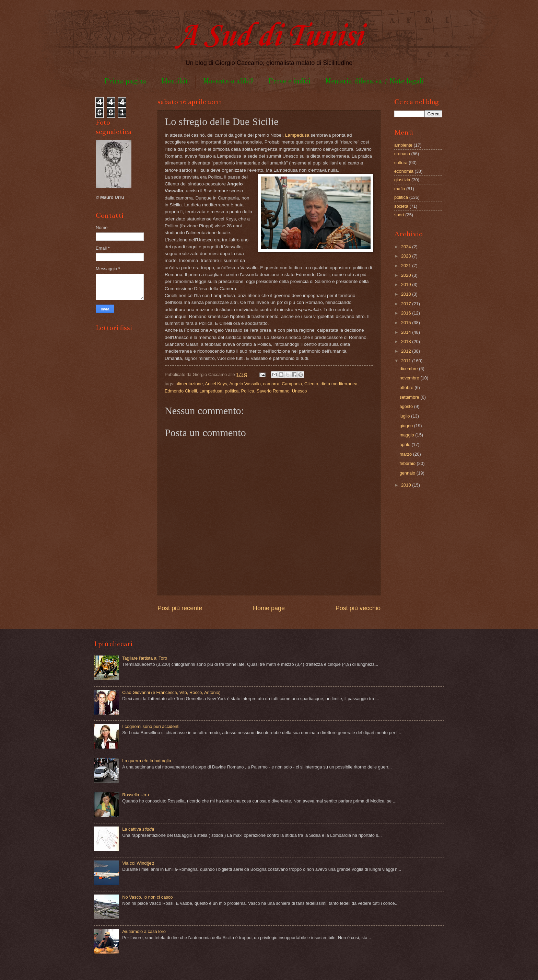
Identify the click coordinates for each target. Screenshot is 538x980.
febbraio (408, 463)
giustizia (402, 180)
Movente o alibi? (228, 82)
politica (232, 391)
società (401, 206)
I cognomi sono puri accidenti (151, 726)
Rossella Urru (136, 795)
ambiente (403, 145)
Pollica (248, 391)
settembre (410, 397)
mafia (400, 189)
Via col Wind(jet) (138, 863)
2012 (407, 351)
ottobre (407, 388)
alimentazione (189, 384)
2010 (407, 485)
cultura (401, 163)
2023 (407, 256)
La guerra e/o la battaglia (147, 761)
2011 (407, 361)
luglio (405, 416)
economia (404, 171)
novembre (410, 378)
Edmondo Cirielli (181, 391)
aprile (405, 445)
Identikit (175, 82)
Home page (269, 608)
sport (399, 215)
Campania (292, 384)
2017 (407, 304)
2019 (407, 284)
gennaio (408, 473)
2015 (407, 323)
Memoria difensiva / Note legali (375, 82)
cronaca (402, 154)
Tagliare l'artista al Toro (145, 658)
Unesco (300, 391)
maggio (407, 435)
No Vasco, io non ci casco (147, 897)
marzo (406, 454)
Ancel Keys (216, 384)
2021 (407, 266)
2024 (407, 247)
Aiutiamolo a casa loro (144, 931)
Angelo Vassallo (245, 384)
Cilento (311, 384)
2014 (407, 332)
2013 (407, 341)
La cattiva (138, 829)
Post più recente (180, 608)
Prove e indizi (289, 82)
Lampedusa (297, 135)
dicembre (409, 369)
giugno (407, 426)
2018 (407, 294)
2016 (407, 313)
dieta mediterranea (339, 384)
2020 (407, 275)
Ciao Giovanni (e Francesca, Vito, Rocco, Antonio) (171, 692)
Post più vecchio (358, 608)
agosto (407, 406)
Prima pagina (125, 82)
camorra (271, 384)
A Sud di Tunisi (269, 37)
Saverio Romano (273, 391)
